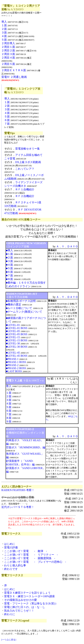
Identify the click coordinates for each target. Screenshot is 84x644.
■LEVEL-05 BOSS (17, 334)
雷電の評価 (11, 547)
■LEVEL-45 (13, 353)
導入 (4, 22)
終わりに (10, 614)
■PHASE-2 (12, 365)
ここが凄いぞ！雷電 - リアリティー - (31, 555)
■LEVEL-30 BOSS (17, 347)
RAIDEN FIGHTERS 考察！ (18, 490)
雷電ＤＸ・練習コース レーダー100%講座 (29, 596)
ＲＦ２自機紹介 (25, 196)
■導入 (10, 250)
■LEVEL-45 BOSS (17, 356)
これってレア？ (25, 169)
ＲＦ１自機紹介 (25, 189)
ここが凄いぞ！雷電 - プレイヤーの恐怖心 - (35, 562)
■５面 (10, 268)
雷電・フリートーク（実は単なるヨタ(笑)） (31, 603)
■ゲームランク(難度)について (24, 312)
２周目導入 (8, 43)
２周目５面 (8, 64)
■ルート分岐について (19, 308)
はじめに (10, 544)
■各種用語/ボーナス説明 (21, 301)
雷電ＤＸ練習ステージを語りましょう (27, 593)
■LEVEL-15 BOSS (17, 340)
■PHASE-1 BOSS (16, 362)
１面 (4, 25)
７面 (7, 124)
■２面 (10, 258)
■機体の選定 (14, 304)
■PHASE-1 (12, 359)
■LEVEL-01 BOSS (17, 328)
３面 (4, 33)
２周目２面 (8, 50)
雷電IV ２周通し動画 (14, 77)
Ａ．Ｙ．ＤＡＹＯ (67, 246)
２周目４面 (8, 58)
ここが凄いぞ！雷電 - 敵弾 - (26, 551)
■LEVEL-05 (13, 331)
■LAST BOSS (14, 371)
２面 (4, 29)
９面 (9, 421)
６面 (7, 120)
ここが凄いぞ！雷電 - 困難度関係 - (30, 558)
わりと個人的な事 (15, 565)
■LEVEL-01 (13, 325)
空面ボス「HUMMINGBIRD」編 (26, 447)
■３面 (10, 261)
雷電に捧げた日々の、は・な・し (25, 607)
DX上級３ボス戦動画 (28, 162)
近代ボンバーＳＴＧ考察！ (18, 507)
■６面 (10, 272)
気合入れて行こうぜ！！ (19, 611)
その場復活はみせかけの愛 (20, 600)
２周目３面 (8, 54)
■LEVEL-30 (13, 343)
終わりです (11, 569)
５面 (4, 40)
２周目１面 (8, 47)
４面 (4, 36)
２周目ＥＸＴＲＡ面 (14, 70)
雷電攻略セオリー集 (27, 149)
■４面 (10, 265)
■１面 (10, 254)
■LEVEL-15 (13, 337)
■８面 (10, 279)
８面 (9, 418)
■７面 (10, 275)
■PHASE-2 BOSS (16, 368)
